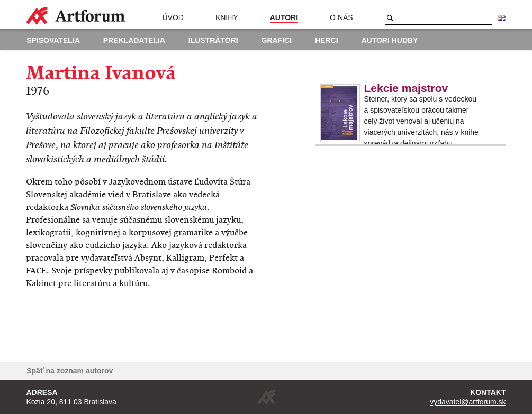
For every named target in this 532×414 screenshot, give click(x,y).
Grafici (277, 40)
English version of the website (502, 18)
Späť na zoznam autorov (70, 371)
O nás (341, 17)
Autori (284, 17)
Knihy (227, 17)
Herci (327, 40)
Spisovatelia (53, 40)
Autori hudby (389, 40)
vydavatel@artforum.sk (468, 402)
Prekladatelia (134, 40)
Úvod (173, 17)
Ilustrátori (213, 40)
